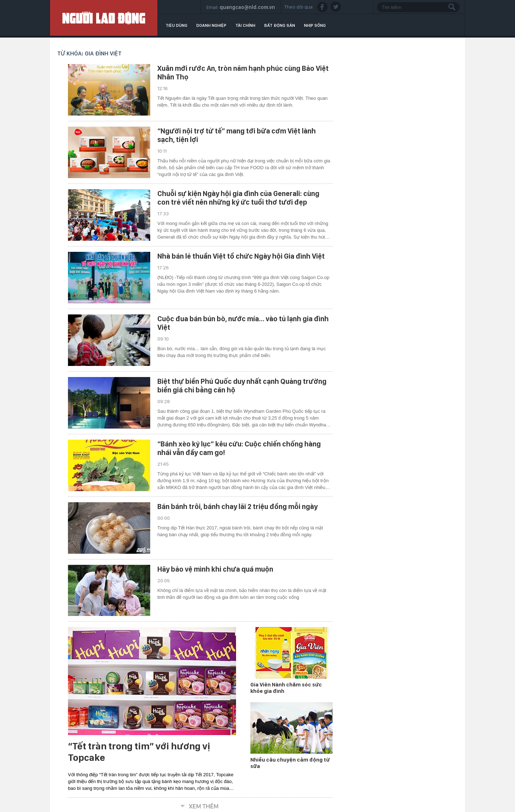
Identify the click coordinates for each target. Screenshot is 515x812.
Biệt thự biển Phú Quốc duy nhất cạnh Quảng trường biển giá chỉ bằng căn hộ (242, 386)
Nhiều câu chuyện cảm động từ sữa (290, 763)
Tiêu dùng (176, 25)
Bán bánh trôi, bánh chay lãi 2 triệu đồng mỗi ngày (237, 507)
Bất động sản (280, 25)
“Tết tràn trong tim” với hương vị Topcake (139, 752)
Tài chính (245, 25)
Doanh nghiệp (211, 25)
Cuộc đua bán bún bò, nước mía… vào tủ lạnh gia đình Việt (243, 323)
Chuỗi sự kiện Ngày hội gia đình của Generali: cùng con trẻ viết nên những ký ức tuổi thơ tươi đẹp (238, 198)
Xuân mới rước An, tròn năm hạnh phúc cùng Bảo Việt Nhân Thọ (243, 73)
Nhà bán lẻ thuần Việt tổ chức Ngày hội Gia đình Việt (241, 256)
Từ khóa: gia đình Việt (89, 53)
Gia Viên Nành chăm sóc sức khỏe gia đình (286, 688)
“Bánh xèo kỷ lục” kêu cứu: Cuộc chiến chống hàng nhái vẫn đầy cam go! (239, 448)
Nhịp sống (315, 25)
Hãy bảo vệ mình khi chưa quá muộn (215, 569)
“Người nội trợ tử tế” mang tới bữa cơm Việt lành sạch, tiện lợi (237, 135)
